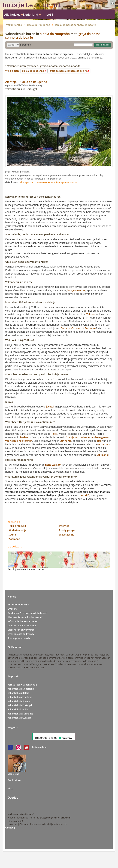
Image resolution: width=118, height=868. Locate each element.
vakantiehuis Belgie (18, 693)
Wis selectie (12, 71)
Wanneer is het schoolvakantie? (25, 617)
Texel (54, 434)
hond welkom (53, 465)
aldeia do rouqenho (55, 34)
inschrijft (84, 495)
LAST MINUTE (50, 15)
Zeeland (25, 437)
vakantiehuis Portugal (20, 705)
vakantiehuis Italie (18, 709)
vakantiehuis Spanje (19, 701)
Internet (64, 526)
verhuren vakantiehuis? (21, 814)
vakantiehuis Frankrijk (20, 697)
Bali (99, 441)
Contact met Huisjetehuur (22, 625)
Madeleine (13, 774)
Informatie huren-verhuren (23, 621)
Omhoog (10, 828)
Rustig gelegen (68, 530)
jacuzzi (50, 407)
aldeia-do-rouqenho (38, 25)
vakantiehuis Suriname (20, 714)
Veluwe (91, 314)
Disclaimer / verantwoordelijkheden (27, 613)
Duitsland (102, 455)
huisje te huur (40, 747)
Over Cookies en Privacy (21, 634)
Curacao (76, 328)
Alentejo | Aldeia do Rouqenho (26, 82)
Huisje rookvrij (17, 526)
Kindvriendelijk (17, 530)
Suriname (91, 328)
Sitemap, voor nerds (19, 638)
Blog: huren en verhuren (21, 630)
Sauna (12, 535)
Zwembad (14, 539)
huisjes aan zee (76, 290)
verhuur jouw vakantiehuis (22, 685)
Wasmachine (67, 535)
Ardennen (104, 444)
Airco (10, 788)
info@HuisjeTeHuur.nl (58, 818)
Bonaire (66, 328)
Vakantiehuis (14, 25)
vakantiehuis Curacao (19, 718)
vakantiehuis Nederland (21, 689)
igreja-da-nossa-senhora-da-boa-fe (75, 25)
